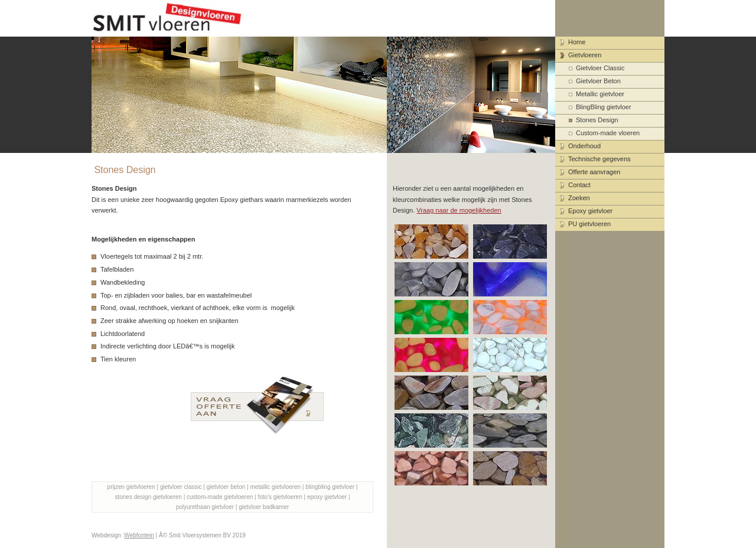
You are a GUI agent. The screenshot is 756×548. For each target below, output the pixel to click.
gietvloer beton (226, 487)
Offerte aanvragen (594, 172)
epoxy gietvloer (327, 497)
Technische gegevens (599, 159)
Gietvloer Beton (598, 81)
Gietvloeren (585, 55)
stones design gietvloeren (148, 497)
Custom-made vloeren (608, 133)
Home (577, 42)
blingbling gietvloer (330, 487)
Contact (579, 185)
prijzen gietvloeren (131, 487)
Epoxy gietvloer (590, 211)
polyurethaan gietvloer (205, 507)
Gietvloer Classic (600, 68)
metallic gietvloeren (275, 487)
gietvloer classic (181, 487)
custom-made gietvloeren (220, 497)
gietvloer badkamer (264, 507)
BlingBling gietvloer (604, 107)
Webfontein (139, 535)
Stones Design (597, 120)
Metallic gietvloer (600, 94)
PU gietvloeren (589, 224)
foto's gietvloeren (280, 497)
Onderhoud (584, 146)
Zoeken (579, 198)
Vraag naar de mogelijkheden (459, 210)
